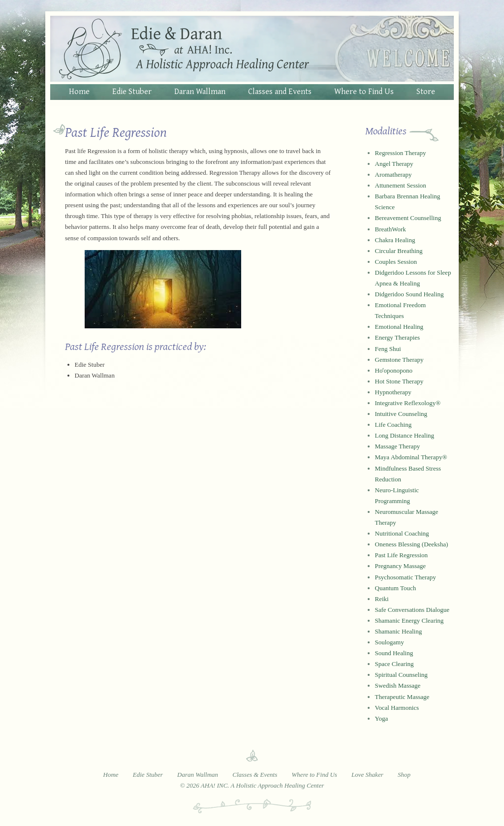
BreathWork (391, 229)
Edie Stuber (132, 91)
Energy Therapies (398, 337)
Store (426, 91)
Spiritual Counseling (401, 675)
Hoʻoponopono (394, 370)
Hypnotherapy (393, 392)
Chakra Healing (395, 240)
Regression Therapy (401, 153)
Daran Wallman (200, 91)
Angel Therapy (394, 164)
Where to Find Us (364, 91)
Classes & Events (255, 775)
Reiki (382, 599)
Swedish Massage (398, 685)
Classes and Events (280, 91)
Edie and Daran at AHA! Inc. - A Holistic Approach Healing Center (252, 49)
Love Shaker (367, 775)
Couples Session (396, 262)
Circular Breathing (399, 251)
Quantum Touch (396, 588)
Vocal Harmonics (397, 708)
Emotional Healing (399, 327)
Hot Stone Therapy (399, 381)
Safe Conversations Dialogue (412, 610)
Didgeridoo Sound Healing (409, 294)
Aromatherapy (394, 175)
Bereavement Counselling (408, 218)
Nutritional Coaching (402, 533)
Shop (404, 775)
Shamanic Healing (399, 631)
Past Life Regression (402, 555)
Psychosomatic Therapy (406, 577)
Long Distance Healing (405, 435)
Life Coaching (394, 425)
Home (79, 91)
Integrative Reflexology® (408, 403)
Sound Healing (394, 653)
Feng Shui (388, 349)
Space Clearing (394, 664)
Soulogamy (390, 642)
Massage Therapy (398, 446)
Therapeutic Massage (402, 697)
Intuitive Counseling (401, 414)
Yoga (382, 718)
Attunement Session (401, 185)
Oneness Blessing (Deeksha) (412, 544)
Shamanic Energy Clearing (409, 620)
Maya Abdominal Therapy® (411, 457)
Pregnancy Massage (401, 566)
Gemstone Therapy (399, 360)
